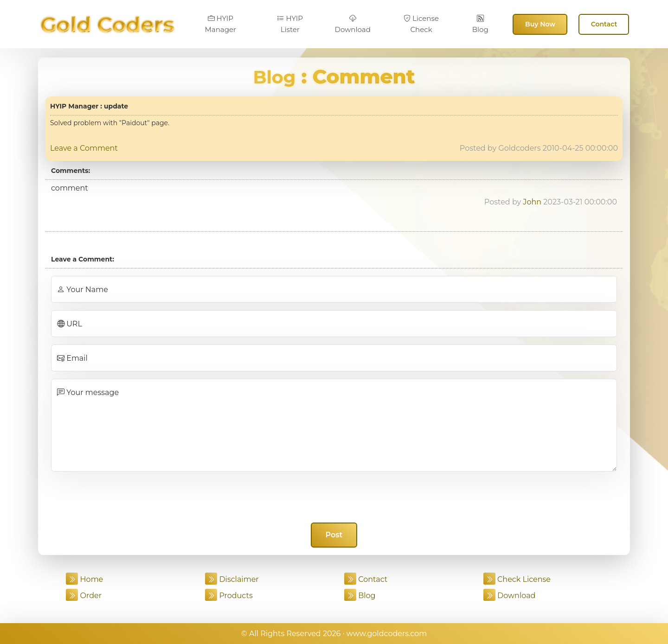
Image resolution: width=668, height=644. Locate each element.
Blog (480, 24)
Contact (604, 24)
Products (229, 596)
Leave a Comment (84, 148)
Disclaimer (232, 579)
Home (84, 579)
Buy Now (540, 24)
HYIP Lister (290, 24)
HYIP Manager (221, 24)
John (532, 202)
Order (84, 596)
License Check (421, 24)
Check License (517, 579)
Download (353, 24)
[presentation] (334, 497)
